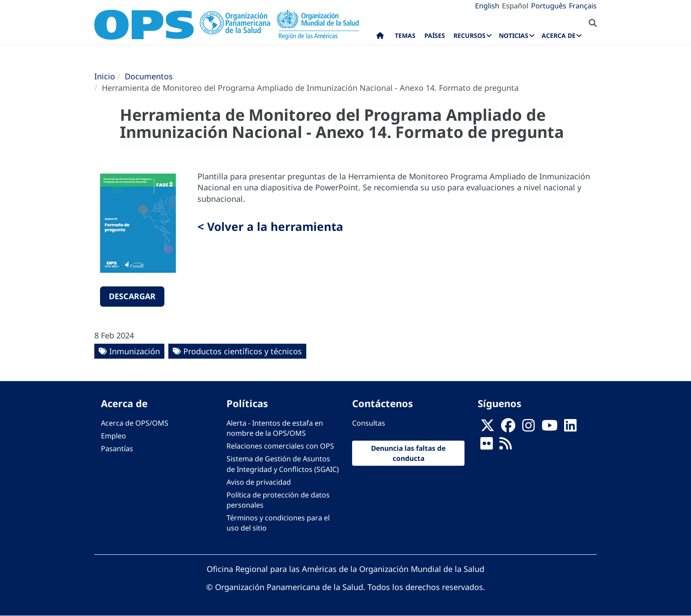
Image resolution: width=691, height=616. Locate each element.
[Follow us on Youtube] (550, 428)
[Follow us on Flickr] (487, 446)
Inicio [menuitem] (380, 37)
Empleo (113, 436)
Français (583, 6)
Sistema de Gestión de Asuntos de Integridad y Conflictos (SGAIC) (283, 464)
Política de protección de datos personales (278, 500)
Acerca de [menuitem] (559, 35)
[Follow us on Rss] (505, 446)
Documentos (149, 76)
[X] (487, 428)
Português (549, 6)
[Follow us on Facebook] (508, 428)
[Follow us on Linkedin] (570, 428)
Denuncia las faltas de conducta (408, 453)
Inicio (105, 76)
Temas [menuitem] (405, 35)
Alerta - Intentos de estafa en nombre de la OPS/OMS (275, 428)
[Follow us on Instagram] (528, 428)
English (487, 6)
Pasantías (117, 449)
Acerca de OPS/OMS (135, 423)
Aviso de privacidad (259, 482)
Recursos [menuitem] (470, 35)
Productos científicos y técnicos (243, 351)
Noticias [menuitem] (514, 35)
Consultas (369, 423)
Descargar (132, 296)
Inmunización (135, 351)
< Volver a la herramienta (270, 226)
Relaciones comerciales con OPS (280, 446)
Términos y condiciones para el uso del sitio (278, 523)
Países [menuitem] (435, 35)
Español (515, 6)
